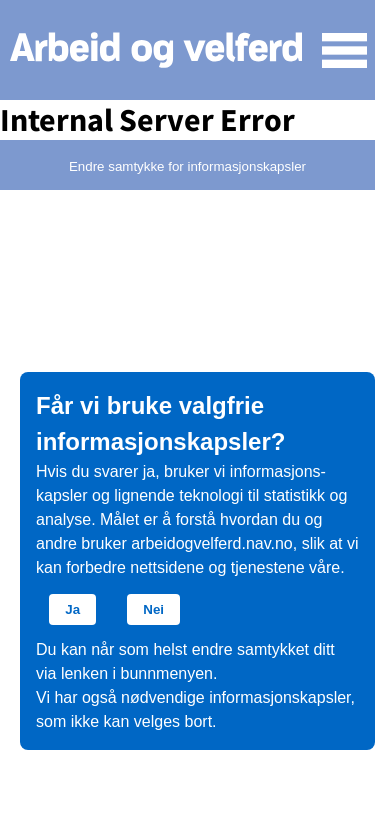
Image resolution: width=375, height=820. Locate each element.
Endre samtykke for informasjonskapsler (187, 166)
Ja (72, 609)
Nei (153, 609)
